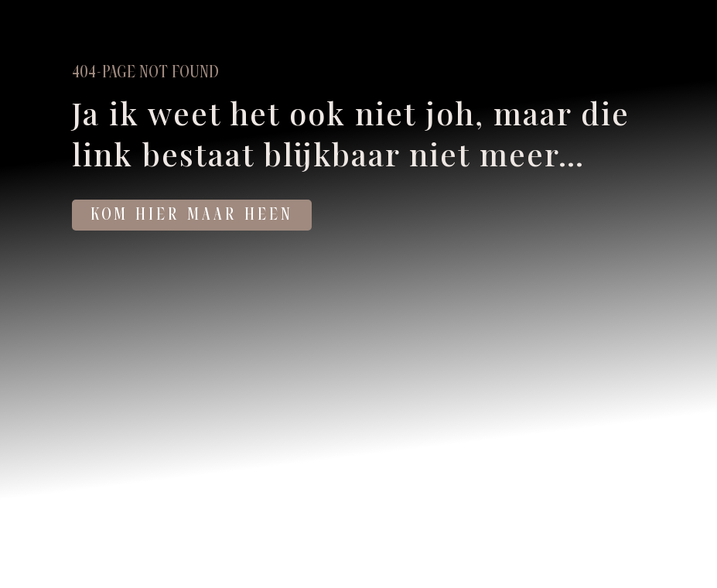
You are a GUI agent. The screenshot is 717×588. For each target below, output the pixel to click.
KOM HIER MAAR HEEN (192, 215)
